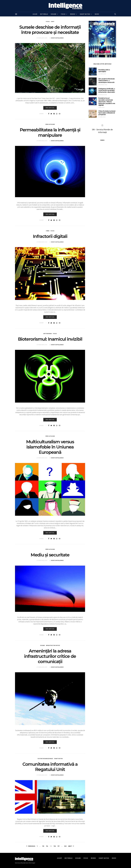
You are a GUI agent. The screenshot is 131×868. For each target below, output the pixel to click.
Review (73, 14)
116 (55, 846)
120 (65, 846)
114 (47, 846)
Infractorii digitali (50, 236)
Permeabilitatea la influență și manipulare (50, 133)
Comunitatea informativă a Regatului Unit (50, 767)
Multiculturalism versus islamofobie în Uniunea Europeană (50, 447)
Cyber (48, 231)
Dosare (53, 14)
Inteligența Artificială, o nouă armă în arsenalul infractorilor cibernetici (107, 90)
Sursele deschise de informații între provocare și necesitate (50, 30)
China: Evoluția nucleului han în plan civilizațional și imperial (107, 113)
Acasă (35, 14)
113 (43, 846)
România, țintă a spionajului (104, 71)
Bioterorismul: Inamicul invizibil (50, 339)
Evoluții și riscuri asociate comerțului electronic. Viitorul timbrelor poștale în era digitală (107, 102)
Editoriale (44, 14)
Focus (63, 14)
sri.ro (97, 14)
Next (70, 846)
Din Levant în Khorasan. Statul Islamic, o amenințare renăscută (107, 81)
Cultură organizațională (45, 759)
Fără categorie (50, 124)
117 (58, 846)
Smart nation (85, 14)
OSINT (53, 22)
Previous (32, 846)
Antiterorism (48, 334)
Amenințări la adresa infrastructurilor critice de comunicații (50, 656)
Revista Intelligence (57, 38)
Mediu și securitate (50, 555)
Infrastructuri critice (53, 646)
